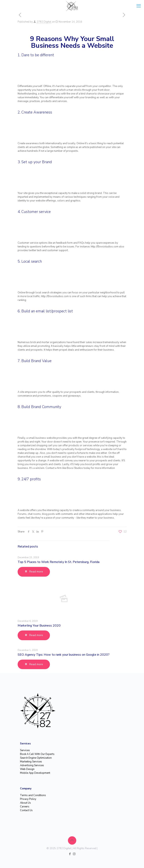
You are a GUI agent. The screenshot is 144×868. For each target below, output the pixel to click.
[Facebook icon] (70, 854)
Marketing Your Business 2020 (39, 626)
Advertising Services (32, 765)
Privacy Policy (28, 799)
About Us (25, 803)
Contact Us (26, 810)
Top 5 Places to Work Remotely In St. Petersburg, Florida (59, 562)
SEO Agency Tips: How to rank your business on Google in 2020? (64, 655)
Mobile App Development (35, 773)
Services (25, 750)
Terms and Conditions (33, 795)
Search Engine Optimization (36, 758)
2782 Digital (44, 22)
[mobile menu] (139, 6)
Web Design (27, 769)
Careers (25, 807)
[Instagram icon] (74, 854)
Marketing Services (31, 762)
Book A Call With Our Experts (37, 754)
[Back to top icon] (72, 840)
